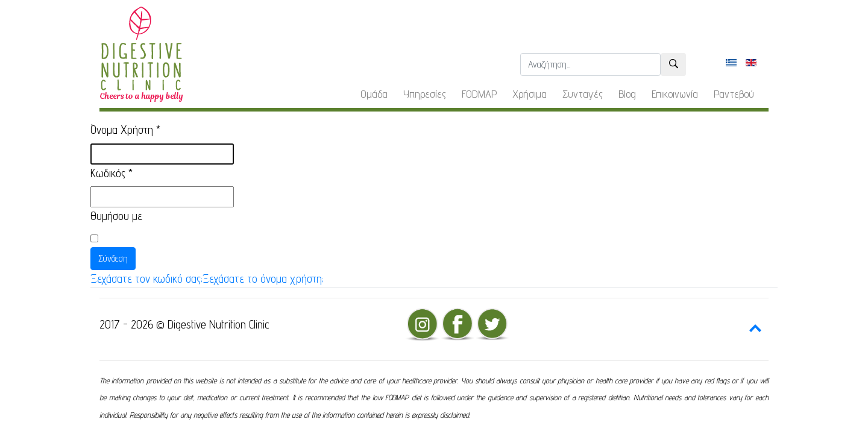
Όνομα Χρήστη (125, 130)
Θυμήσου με (116, 216)
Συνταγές (583, 94)
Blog (627, 94)
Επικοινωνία (675, 94)
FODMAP (479, 94)
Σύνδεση (113, 258)
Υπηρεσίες (425, 94)
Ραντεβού (734, 94)
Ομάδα (374, 94)
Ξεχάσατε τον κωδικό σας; (146, 278)
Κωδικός (112, 173)
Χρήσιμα (530, 94)
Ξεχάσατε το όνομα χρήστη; (263, 278)
